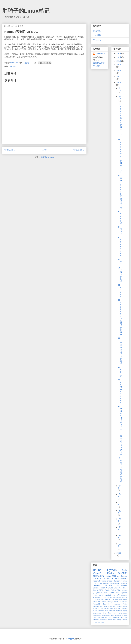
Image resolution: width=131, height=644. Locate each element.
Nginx (108, 576)
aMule (95, 611)
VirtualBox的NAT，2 (120, 120)
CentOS (124, 583)
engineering (97, 613)
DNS (118, 586)
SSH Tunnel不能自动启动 (120, 192)
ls (123, 615)
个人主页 (97, 40)
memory (96, 583)
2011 (119, 77)
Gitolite (120, 599)
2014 (119, 61)
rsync (101, 595)
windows (106, 583)
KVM (116, 602)
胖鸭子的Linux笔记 (26, 11)
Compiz (110, 597)
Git (116, 599)
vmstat (124, 620)
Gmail (125, 599)
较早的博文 (79, 150)
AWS (112, 583)
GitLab (110, 588)
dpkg (125, 611)
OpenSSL (106, 604)
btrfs (107, 611)
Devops (124, 597)
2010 (119, 83)
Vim (116, 608)
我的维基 (97, 31)
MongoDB (96, 604)
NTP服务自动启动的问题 (120, 351)
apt (118, 576)
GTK (113, 599)
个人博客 (97, 35)
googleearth (98, 593)
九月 (119, 495)
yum (104, 622)
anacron (101, 611)
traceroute (104, 620)
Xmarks (124, 608)
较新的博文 (10, 150)
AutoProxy (97, 597)
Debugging (117, 597)
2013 (119, 65)
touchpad (96, 620)
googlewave (106, 615)
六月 (119, 520)
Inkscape (110, 602)
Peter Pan (100, 54)
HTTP (103, 579)
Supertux (96, 608)
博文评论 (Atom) (47, 157)
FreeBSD (103, 588)
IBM (99, 602)
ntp (101, 583)
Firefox (111, 573)
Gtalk (95, 602)
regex (95, 595)
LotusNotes (123, 602)
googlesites (97, 615)
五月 (119, 528)
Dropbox (101, 599)
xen (114, 595)
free (115, 613)
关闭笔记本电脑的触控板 (120, 470)
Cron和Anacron (120, 391)
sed (119, 617)
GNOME (122, 573)
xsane (100, 622)
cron (125, 581)
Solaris (119, 606)
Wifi (119, 608)
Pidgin (107, 590)
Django (124, 576)
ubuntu (98, 570)
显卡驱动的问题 (120, 274)
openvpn (104, 617)
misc (117, 579)
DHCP (112, 586)
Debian (124, 586)
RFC (119, 590)
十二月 (120, 89)
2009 (119, 553)
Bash (124, 570)
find (105, 613)
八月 (119, 504)
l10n (118, 593)
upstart (108, 595)
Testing (107, 608)
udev (110, 620)
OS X (95, 590)
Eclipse (96, 588)
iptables (112, 593)
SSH (114, 576)
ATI (119, 595)
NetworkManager (106, 581)
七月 (119, 512)
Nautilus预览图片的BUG (120, 317)
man (95, 617)
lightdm (124, 593)
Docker (95, 599)
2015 (119, 57)
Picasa (105, 606)
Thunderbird (118, 581)
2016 (119, 54)
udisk (114, 620)
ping (110, 617)
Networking (99, 576)
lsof (125, 615)
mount (99, 617)
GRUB (96, 579)
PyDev (113, 590)
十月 (119, 487)
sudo (122, 617)
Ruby (114, 606)
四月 (119, 537)
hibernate (118, 615)
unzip (119, 620)
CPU (105, 597)
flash (110, 613)
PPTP (101, 590)
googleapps (123, 613)
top (126, 617)
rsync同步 (120, 217)
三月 (119, 545)
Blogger (71, 639)
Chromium (97, 586)
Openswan (116, 604)
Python (112, 570)
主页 (44, 150)
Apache (124, 595)
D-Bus (105, 586)
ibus (105, 593)
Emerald (108, 599)
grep (112, 615)
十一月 (120, 98)
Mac (121, 588)
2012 (119, 71)
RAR (110, 606)
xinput (95, 622)
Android (117, 583)
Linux (116, 588)
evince (124, 590)
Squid (125, 606)
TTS (102, 608)
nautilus (13, 66)
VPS (112, 608)
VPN (109, 579)
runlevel (114, 617)
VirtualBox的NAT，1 (120, 156)
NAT (125, 588)
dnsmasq (119, 611)
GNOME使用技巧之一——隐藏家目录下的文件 (120, 431)
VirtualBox (98, 573)
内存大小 (120, 230)
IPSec (104, 602)
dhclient (112, 611)
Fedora (96, 581)
